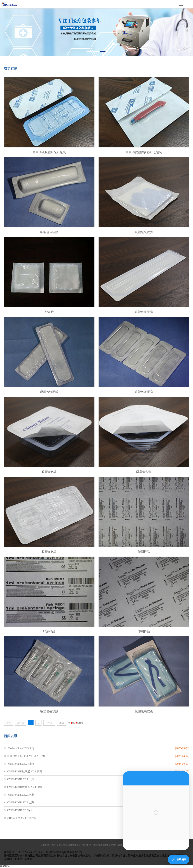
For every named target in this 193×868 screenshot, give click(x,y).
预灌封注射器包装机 (55, 856)
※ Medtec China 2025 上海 (19, 748)
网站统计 (5, 866)
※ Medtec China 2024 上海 (19, 764)
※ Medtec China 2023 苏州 (19, 795)
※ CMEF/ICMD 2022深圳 (18, 810)
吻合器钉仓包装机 (80, 856)
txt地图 (28, 859)
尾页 (62, 723)
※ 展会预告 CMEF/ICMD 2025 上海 (24, 756)
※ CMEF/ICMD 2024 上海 (19, 779)
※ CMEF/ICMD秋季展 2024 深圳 (23, 772)
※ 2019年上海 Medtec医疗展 (20, 818)
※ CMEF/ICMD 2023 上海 (19, 803)
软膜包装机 (119, 856)
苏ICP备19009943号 (112, 845)
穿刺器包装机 (101, 856)
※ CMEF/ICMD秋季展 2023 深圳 (23, 787)
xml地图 (8, 859)
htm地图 (19, 859)
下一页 (49, 723)
